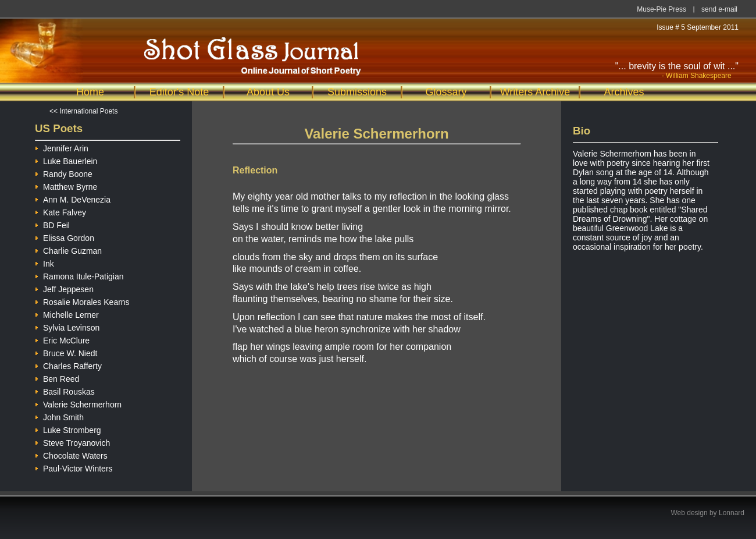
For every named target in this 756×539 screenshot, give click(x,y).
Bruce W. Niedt (66, 352)
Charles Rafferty (68, 365)
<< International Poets (83, 111)
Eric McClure (62, 339)
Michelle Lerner (67, 313)
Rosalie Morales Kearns (82, 301)
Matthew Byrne (66, 185)
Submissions (357, 92)
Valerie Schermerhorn (78, 403)
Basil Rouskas (65, 390)
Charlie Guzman (68, 249)
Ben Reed (57, 377)
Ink (44, 262)
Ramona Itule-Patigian (79, 275)
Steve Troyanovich (72, 442)
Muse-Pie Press (661, 9)
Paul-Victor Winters (74, 467)
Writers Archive (535, 92)
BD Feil (52, 224)
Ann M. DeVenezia (73, 198)
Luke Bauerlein (66, 160)
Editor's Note (179, 92)
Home (90, 92)
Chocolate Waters (71, 454)
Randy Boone (64, 173)
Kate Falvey (60, 211)
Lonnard (732, 513)
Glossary (446, 92)
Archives (624, 92)
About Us (268, 92)
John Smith (59, 416)
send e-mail (719, 9)
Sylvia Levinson (67, 326)
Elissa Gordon (65, 237)
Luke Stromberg (68, 429)
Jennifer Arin (62, 147)
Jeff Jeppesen (64, 288)
